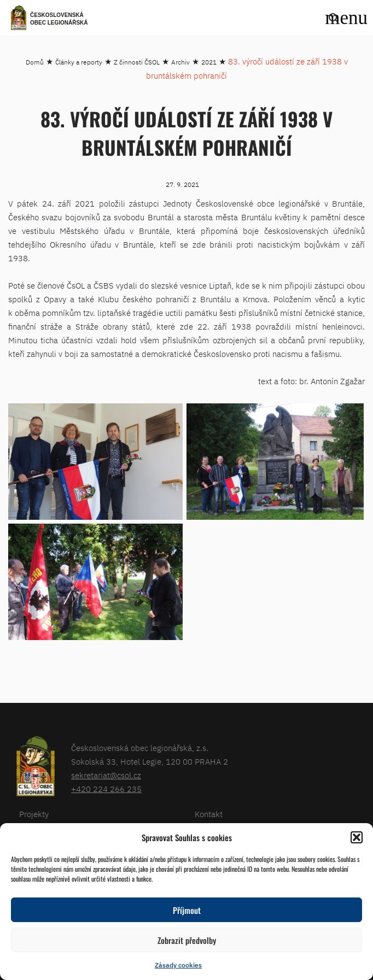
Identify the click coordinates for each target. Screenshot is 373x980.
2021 (209, 62)
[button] (357, 837)
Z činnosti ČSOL (137, 62)
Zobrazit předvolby (187, 940)
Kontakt (209, 814)
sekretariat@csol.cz (106, 775)
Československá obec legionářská (59, 19)
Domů (35, 62)
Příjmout (187, 910)
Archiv (180, 62)
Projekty (34, 814)
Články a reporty (79, 62)
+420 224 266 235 (106, 789)
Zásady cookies (178, 965)
